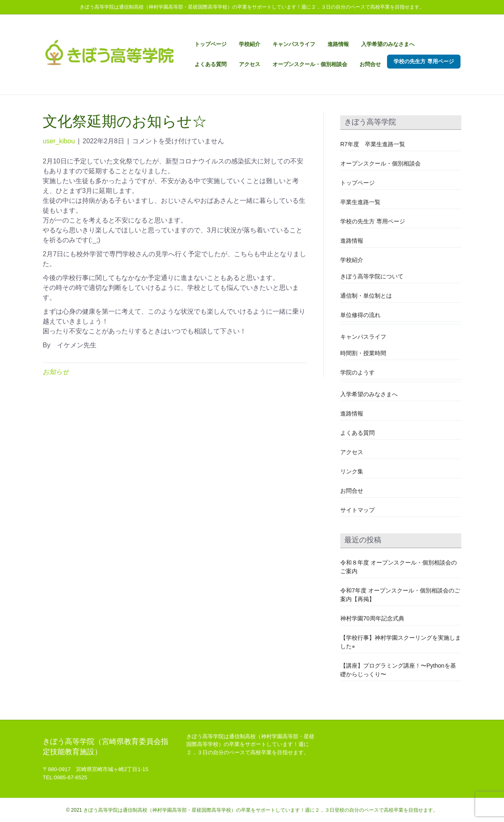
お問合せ (370, 64)
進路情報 (338, 44)
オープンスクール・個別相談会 (310, 64)
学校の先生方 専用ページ (424, 61)
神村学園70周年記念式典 (372, 618)
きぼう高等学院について (372, 276)
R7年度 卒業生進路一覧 (373, 144)
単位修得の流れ (360, 315)
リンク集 (352, 471)
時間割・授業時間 (363, 353)
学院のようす (357, 372)
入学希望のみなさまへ (388, 44)
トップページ (211, 44)
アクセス (250, 64)
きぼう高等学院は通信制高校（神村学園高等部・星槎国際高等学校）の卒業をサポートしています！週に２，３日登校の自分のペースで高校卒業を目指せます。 (261, 810)
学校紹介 (250, 44)
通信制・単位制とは (366, 296)
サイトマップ (357, 510)
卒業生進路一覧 (360, 202)
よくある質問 (211, 64)
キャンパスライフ (294, 44)
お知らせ (56, 372)
